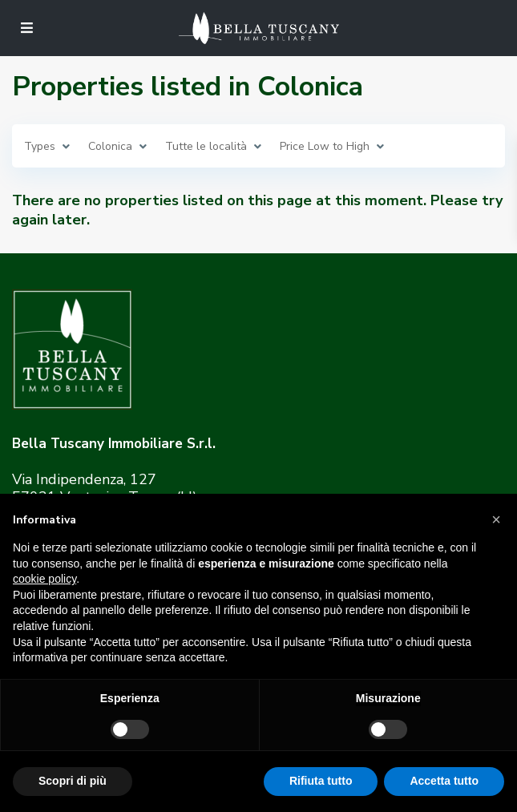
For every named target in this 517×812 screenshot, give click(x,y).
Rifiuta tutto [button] (321, 781)
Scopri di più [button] (73, 781)
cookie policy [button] (44, 579)
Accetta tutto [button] (444, 781)
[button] (496, 519)
